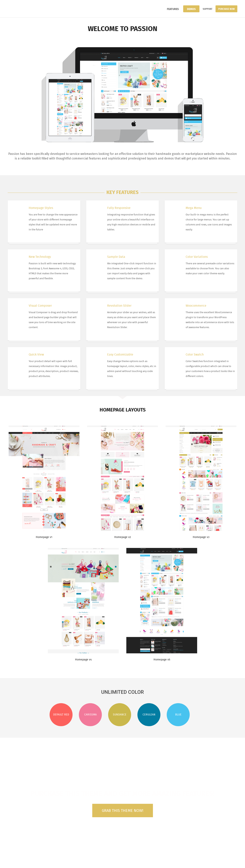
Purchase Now (226, 9)
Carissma (90, 715)
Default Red (61, 715)
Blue (178, 715)
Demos (191, 9)
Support (207, 9)
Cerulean (149, 715)
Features (173, 9)
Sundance (120, 715)
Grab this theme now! (123, 811)
